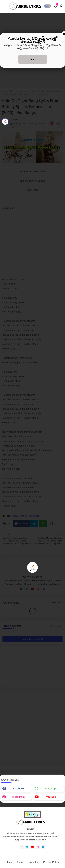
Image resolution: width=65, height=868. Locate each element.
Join (32, 59)
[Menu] (4, 6)
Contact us (33, 862)
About (20, 862)
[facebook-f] (22, 847)
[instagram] (38, 847)
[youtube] (32, 847)
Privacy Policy (51, 862)
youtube (51, 797)
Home (9, 862)
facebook (19, 789)
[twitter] (27, 847)
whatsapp (51, 789)
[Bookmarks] (55, 6)
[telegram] (43, 847)
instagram (19, 797)
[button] (48, 6)
